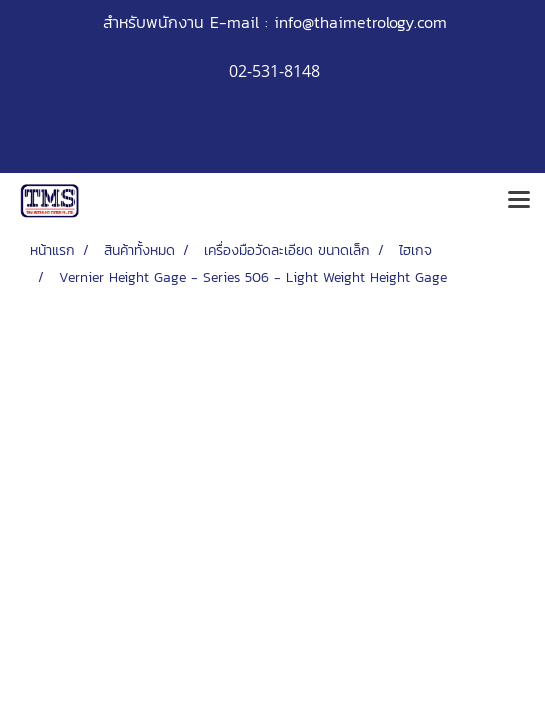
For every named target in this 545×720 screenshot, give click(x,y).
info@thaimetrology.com (360, 22)
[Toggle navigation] (519, 201)
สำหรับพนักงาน (153, 22)
